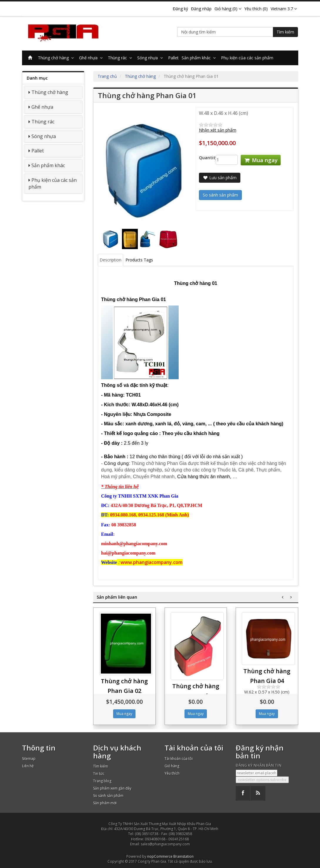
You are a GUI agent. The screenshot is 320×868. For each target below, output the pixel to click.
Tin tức (99, 774)
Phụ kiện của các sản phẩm (247, 58)
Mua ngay (261, 160)
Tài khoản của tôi (179, 759)
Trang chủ (107, 76)
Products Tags (139, 260)
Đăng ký (180, 9)
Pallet (173, 58)
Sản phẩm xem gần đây (112, 788)
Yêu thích (172, 773)
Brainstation (184, 856)
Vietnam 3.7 (284, 9)
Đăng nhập (201, 9)
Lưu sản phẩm (220, 178)
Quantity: (203, 158)
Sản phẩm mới (105, 803)
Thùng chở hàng (57, 58)
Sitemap (29, 759)
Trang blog (102, 781)
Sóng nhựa (151, 58)
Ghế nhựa (92, 58)
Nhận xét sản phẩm (218, 130)
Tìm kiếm (285, 32)
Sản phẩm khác (200, 58)
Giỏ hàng (172, 766)
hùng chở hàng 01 (196, 283)
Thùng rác (121, 58)
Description (110, 260)
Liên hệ (28, 766)
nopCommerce (160, 856)
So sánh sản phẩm (108, 796)
